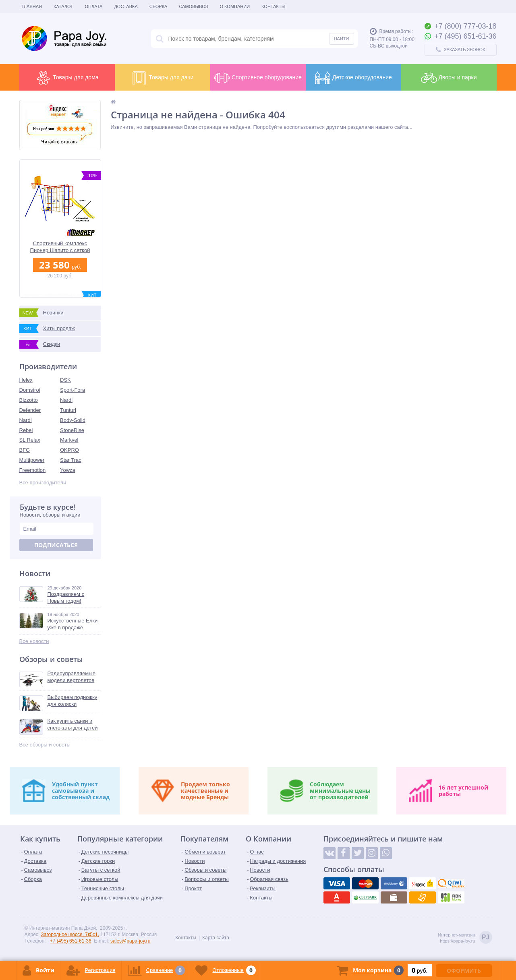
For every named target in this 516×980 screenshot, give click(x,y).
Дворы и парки (449, 78)
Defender (30, 410)
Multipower (32, 460)
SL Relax (30, 440)
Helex (26, 380)
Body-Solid (73, 420)
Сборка (159, 6)
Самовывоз (193, 6)
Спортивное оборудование (258, 78)
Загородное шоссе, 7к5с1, (70, 935)
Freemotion (33, 470)
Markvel (69, 440)
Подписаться (56, 545)
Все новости (34, 641)
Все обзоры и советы (45, 745)
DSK (65, 380)
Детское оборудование (353, 78)
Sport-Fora (73, 390)
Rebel (26, 430)
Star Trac (71, 460)
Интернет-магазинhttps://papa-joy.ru (465, 938)
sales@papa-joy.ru (130, 941)
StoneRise (72, 430)
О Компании (235, 6)
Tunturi (68, 410)
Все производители (43, 483)
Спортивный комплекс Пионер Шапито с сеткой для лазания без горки (60, 247)
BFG (25, 450)
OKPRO (69, 450)
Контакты (273, 6)
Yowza (68, 470)
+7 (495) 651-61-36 (71, 941)
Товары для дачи (163, 78)
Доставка (126, 6)
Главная (32, 6)
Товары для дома (67, 78)
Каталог (63, 6)
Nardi (66, 400)
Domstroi (30, 390)
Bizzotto (29, 400)
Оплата (94, 6)
